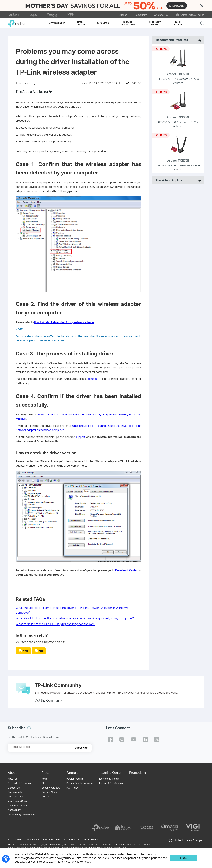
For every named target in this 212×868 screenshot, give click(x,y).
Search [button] (202, 23)
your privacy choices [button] (78, 862)
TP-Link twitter (157, 739)
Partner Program (75, 779)
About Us (13, 779)
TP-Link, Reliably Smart (17, 22)
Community (141, 15)
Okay (184, 858)
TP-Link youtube (134, 739)
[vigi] (193, 828)
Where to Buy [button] (161, 15)
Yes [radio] (25, 651)
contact (92, 379)
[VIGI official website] (71, 15)
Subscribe (81, 748)
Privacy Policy (15, 796)
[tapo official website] (33, 15)
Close (202, 6)
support (80, 437)
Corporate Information (19, 783)
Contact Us (14, 788)
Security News (49, 792)
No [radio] (41, 651)
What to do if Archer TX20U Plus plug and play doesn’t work (56, 624)
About (12, 773)
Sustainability (15, 792)
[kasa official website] (15, 15)
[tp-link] (101, 828)
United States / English (190, 15)
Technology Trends (109, 779)
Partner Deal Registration (79, 783)
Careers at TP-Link (18, 805)
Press (46, 773)
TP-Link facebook (110, 739)
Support (123, 15)
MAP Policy (72, 788)
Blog (44, 783)
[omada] (170, 828)
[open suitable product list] (199, 180)
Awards (45, 796)
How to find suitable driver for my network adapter (64, 322)
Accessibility (15, 810)
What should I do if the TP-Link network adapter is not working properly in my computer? (75, 618)
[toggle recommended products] (199, 40)
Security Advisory (51, 788)
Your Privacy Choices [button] (19, 801)
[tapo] (147, 828)
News (44, 779)
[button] (50, 93)
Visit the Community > (50, 700)
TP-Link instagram (122, 739)
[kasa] (124, 828)
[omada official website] (52, 15)
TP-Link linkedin (145, 739)
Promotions (138, 773)
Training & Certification (111, 783)
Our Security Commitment (22, 814)
